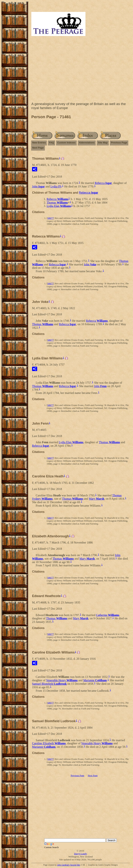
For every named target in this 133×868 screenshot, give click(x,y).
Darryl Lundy (80, 854)
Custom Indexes (66, 143)
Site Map (103, 143)
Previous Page (119, 143)
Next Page (38, 148)
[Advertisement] (81, 70)
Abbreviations (87, 143)
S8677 (50, 218)
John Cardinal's (63, 865)
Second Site (75, 865)
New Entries (39, 143)
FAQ (51, 143)
